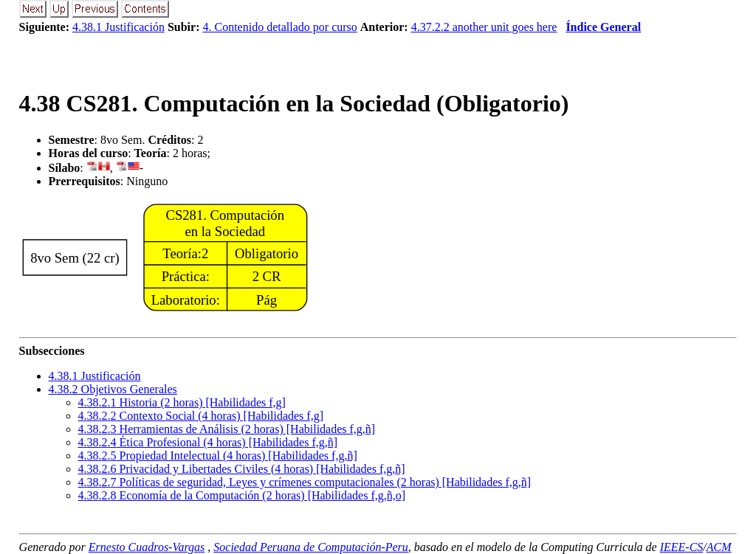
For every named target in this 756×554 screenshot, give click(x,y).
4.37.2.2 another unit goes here (484, 27)
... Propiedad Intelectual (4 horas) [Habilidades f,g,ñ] (218, 456)
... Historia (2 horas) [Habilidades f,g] (182, 402)
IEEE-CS (682, 547)
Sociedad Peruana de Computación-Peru (311, 547)
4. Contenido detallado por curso (280, 27)
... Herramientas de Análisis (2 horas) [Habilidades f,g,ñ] (227, 429)
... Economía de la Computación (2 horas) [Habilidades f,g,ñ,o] (242, 495)
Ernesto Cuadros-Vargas (147, 547)
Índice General (603, 27)
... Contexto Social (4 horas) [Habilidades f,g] (201, 416)
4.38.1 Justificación (118, 27)
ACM (719, 547)
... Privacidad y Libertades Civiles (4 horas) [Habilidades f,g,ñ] (242, 469)
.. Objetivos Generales (113, 389)
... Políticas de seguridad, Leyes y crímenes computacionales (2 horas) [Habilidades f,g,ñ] (305, 482)
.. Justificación (95, 376)
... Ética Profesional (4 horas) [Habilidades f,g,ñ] (208, 442)
